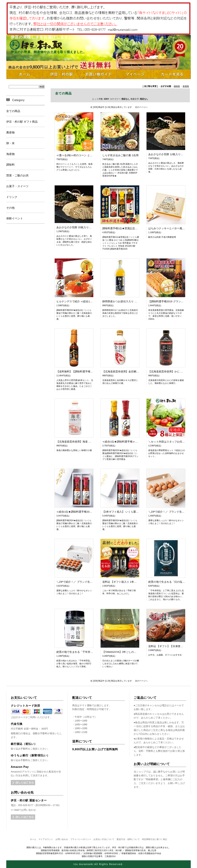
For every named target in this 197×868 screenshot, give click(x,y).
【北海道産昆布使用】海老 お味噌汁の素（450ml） (86, 442)
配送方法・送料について (128, 839)
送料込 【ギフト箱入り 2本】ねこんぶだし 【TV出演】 (135, 582)
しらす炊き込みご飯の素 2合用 (120, 155)
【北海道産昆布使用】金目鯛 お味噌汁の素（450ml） (134, 371)
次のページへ (141, 107)
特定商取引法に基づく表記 (155, 839)
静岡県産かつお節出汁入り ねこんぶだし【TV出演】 (133, 301)
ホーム (33, 839)
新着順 (186, 86)
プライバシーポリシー (81, 839)
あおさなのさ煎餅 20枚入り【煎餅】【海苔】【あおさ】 (90, 227)
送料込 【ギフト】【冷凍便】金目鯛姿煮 (172, 646)
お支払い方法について (104, 839)
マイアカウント (46, 839)
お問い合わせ (62, 839)
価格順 (177, 86)
